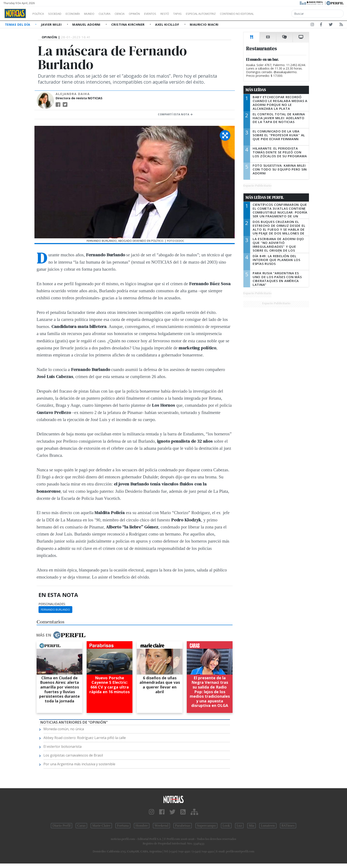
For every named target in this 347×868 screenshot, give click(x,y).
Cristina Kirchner (128, 24)
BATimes (288, 826)
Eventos (171, 14)
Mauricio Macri (204, 24)
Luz (239, 826)
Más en (61, 635)
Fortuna (123, 826)
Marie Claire (101, 826)
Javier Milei (52, 24)
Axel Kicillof (168, 24)
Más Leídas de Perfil (265, 197)
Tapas (202, 14)
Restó (187, 14)
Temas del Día (18, 24)
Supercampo (207, 826)
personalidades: (52, 604)
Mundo (99, 14)
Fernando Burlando (55, 610)
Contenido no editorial (273, 14)
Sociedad (59, 14)
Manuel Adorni (87, 24)
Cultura (117, 14)
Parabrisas (183, 826)
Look (226, 826)
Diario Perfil (62, 826)
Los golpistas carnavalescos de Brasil (73, 755)
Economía (80, 14)
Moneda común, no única (64, 729)
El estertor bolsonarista (62, 746)
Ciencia (134, 14)
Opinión (152, 14)
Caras (81, 826)
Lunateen (268, 826)
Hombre (142, 826)
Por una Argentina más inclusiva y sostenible (79, 764)
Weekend (161, 826)
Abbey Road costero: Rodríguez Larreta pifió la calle (85, 738)
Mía (252, 826)
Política (40, 14)
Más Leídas (256, 90)
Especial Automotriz (229, 14)
